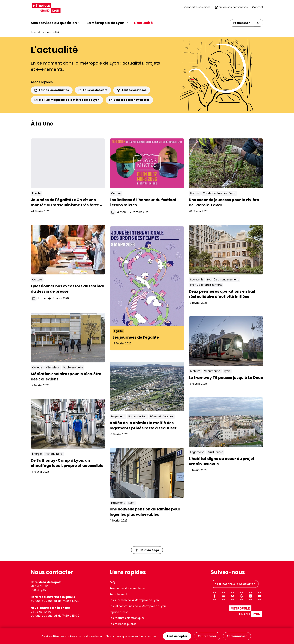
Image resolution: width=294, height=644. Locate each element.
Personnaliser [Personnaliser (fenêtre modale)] (237, 636)
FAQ (112, 582)
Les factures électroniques (127, 618)
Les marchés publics (123, 624)
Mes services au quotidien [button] (55, 23)
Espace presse (119, 612)
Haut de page (147, 550)
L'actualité (143, 23)
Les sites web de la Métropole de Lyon (134, 600)
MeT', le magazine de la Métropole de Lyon (67, 100)
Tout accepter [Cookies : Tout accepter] (177, 636)
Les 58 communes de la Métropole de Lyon (138, 606)
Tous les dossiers (93, 90)
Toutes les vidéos (132, 90)
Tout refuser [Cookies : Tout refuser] (207, 636)
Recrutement (118, 594)
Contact (258, 7)
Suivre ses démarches (231, 7)
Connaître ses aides (197, 7)
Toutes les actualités (52, 90)
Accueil (36, 32)
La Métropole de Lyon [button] (107, 23)
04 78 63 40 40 (41, 612)
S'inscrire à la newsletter (129, 100)
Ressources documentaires (128, 588)
